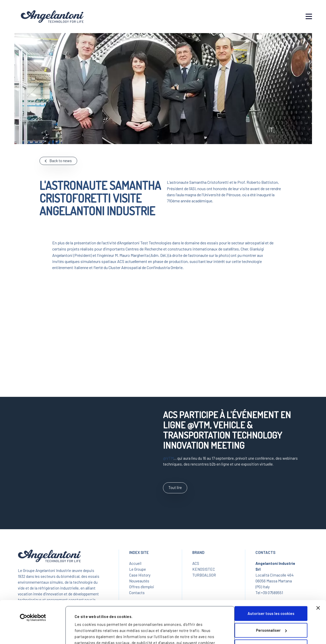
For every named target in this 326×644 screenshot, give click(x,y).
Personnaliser (271, 590)
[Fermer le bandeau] (318, 568)
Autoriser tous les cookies (271, 574)
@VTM (168, 458)
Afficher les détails (92, 631)
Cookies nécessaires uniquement (271, 607)
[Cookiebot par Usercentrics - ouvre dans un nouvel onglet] (33, 578)
